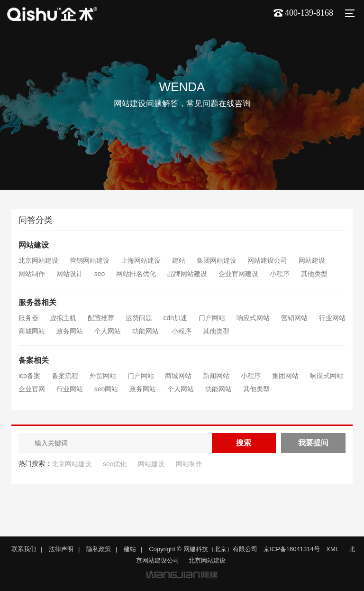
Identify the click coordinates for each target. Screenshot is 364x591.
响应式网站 (253, 318)
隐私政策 (99, 549)
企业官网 (32, 389)
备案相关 (34, 360)
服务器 (28, 318)
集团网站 (285, 376)
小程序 (280, 274)
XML (332, 549)
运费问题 (139, 318)
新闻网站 (216, 376)
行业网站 (332, 318)
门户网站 (212, 318)
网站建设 (34, 245)
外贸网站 (103, 376)
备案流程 (65, 376)
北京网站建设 (38, 260)
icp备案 (29, 376)
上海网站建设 (141, 260)
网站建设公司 (267, 260)
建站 (179, 260)
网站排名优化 (136, 274)
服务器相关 (37, 302)
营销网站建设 (90, 260)
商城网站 (32, 331)
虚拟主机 (63, 318)
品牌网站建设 (187, 274)
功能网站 (146, 331)
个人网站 (108, 331)
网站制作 (32, 274)
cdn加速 (176, 318)
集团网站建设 (217, 260)
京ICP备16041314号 (292, 549)
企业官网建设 (238, 274)
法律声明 (61, 549)
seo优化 (115, 464)
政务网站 (70, 331)
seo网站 (106, 389)
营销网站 (294, 318)
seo (100, 274)
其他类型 (314, 274)
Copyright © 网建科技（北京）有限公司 (203, 549)
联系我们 (24, 549)
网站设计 (70, 274)
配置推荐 (101, 318)
